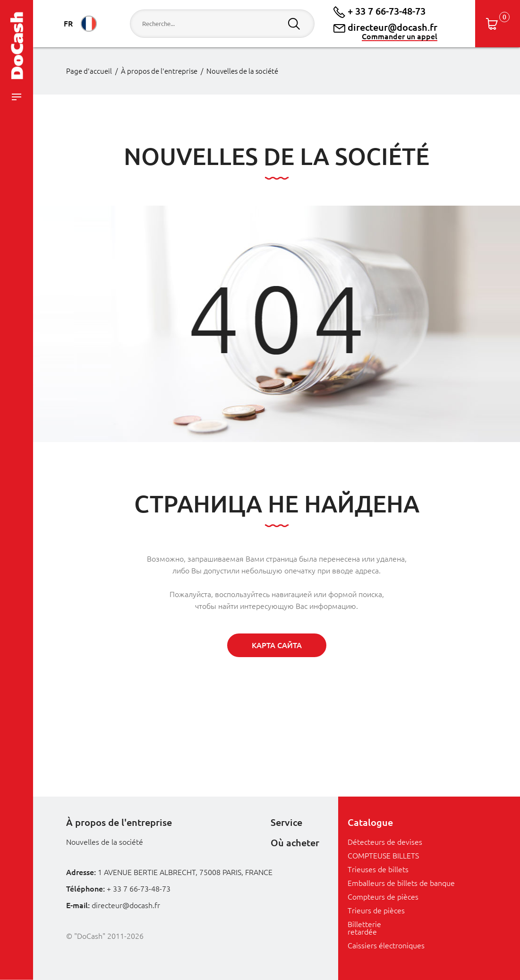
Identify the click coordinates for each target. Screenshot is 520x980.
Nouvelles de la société (242, 71)
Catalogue (370, 822)
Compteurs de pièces (383, 897)
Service (286, 822)
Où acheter (295, 843)
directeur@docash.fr (385, 28)
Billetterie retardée (364, 928)
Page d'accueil (89, 71)
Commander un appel (400, 37)
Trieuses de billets (378, 869)
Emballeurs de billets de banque (401, 883)
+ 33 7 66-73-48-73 (379, 11)
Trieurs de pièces (376, 911)
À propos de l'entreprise (159, 71)
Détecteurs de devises (385, 842)
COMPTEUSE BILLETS (383, 856)
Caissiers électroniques (386, 945)
